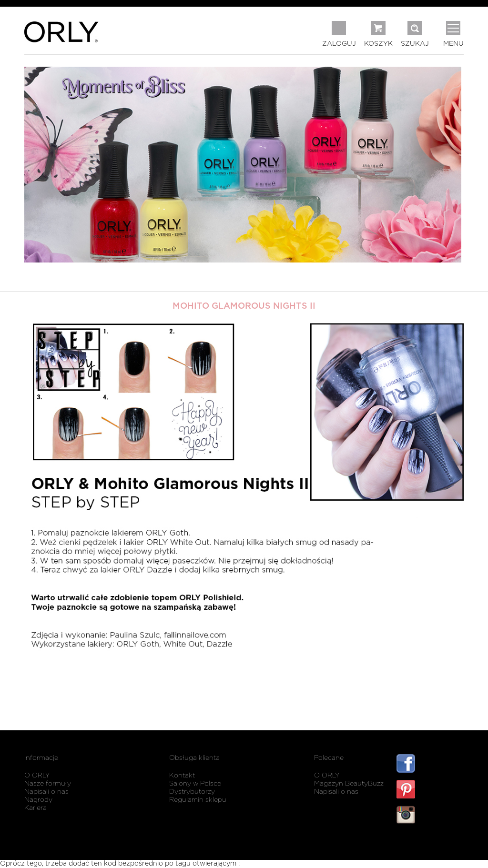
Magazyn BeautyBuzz (349, 784)
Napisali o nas (46, 792)
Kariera (36, 808)
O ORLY (37, 776)
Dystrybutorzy (192, 792)
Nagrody (38, 800)
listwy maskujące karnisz (430, 843)
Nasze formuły (48, 784)
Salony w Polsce (195, 784)
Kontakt (182, 776)
